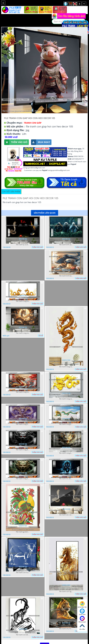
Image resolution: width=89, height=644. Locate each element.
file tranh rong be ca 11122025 (66, 453)
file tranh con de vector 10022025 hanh (23, 635)
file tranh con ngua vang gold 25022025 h (66, 591)
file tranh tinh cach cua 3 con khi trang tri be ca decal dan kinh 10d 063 (66, 245)
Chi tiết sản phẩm (11, 192)
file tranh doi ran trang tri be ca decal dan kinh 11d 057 (66, 515)
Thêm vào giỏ (16, 142)
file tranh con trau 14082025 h (23, 572)
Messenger (82, 619)
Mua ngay (41, 142)
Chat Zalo (82, 612)
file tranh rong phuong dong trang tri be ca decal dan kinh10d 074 (66, 424)
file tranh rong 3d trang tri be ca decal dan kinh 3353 (23, 479)
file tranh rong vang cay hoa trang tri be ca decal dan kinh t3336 (23, 392)
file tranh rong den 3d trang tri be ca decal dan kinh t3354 (23, 450)
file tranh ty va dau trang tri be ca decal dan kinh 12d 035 (23, 245)
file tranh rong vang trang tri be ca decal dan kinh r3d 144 (23, 301)
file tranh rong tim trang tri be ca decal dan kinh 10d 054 (23, 424)
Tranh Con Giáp (33, 123)
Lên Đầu (82, 627)
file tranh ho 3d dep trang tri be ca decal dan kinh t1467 (66, 479)
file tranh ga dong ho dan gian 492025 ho (23, 532)
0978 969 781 (82, 605)
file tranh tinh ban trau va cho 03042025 (66, 276)
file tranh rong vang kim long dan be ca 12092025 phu (23, 333)
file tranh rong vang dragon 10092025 (66, 367)
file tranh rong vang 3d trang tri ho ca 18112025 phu (66, 399)
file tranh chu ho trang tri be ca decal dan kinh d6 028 (66, 629)
